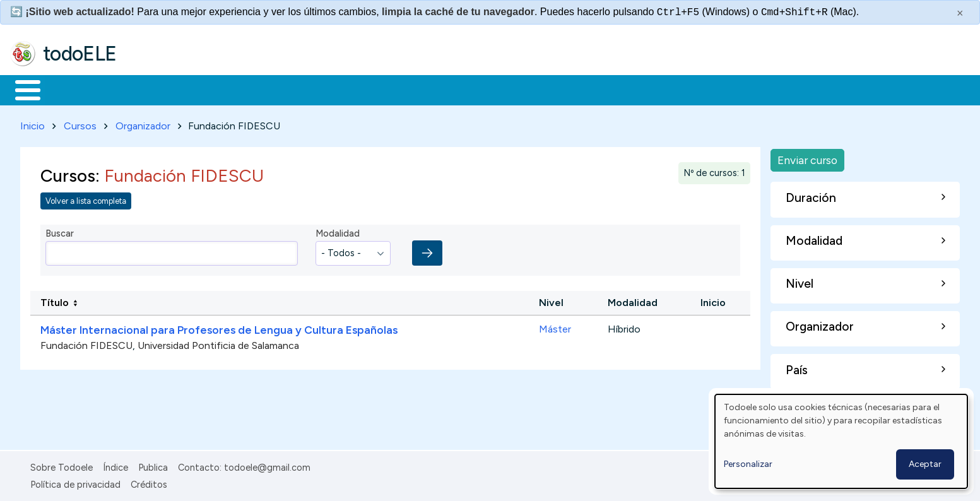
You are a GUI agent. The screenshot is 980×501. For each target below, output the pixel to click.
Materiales (71, 89)
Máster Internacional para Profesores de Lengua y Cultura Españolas (219, 327)
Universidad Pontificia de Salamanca (218, 344)
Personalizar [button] (748, 464)
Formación (152, 89)
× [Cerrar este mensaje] (960, 13)
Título (55, 301)
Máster (555, 327)
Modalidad (338, 232)
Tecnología (377, 89)
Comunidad (462, 89)
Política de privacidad (75, 482)
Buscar (518, 89)
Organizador (143, 123)
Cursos (80, 123)
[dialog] (841, 441)
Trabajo (227, 89)
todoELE (80, 54)
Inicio (21, 89)
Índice (115, 466)
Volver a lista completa (86, 198)
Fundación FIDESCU (86, 344)
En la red (298, 89)
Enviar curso (807, 157)
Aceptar (925, 464)
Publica (153, 466)
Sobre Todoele (62, 466)
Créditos (149, 482)
